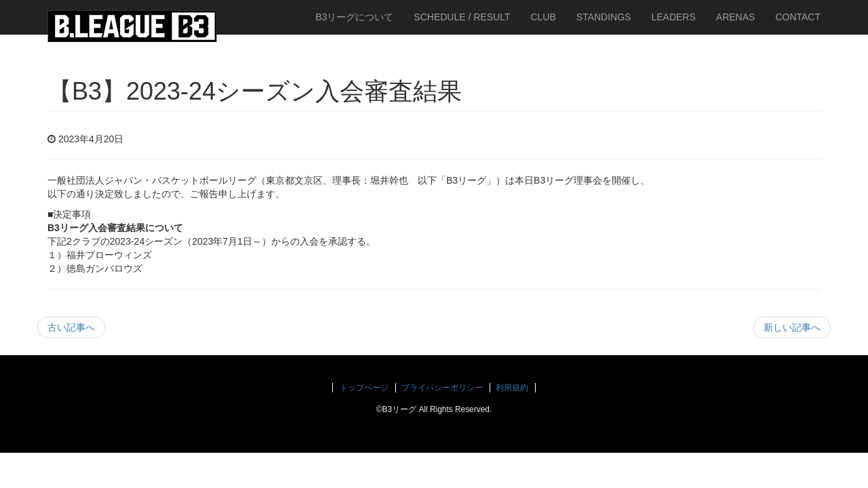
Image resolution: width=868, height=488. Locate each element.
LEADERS (673, 17)
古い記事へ (71, 327)
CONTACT (798, 17)
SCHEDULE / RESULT (462, 17)
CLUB (543, 17)
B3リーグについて (354, 17)
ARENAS (736, 17)
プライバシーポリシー (442, 388)
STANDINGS (604, 17)
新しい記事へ (792, 327)
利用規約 (512, 388)
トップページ (364, 388)
